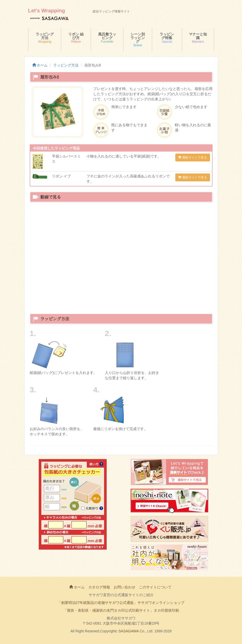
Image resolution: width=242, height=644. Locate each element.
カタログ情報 (99, 587)
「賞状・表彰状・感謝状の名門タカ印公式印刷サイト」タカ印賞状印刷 (121, 610)
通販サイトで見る (193, 158)
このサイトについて (155, 587)
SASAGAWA (129, 631)
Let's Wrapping (47, 11)
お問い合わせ (124, 587)
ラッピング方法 (66, 65)
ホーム (40, 65)
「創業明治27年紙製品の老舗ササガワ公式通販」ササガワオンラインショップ (121, 603)
